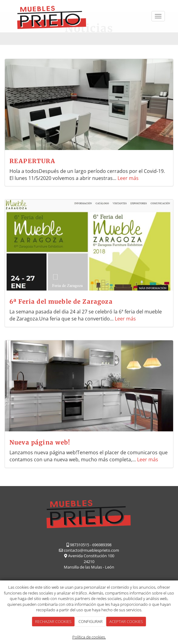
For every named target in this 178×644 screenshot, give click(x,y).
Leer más (128, 178)
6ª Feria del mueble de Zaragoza (61, 302)
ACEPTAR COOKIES (126, 621)
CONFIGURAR (91, 621)
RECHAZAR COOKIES (53, 621)
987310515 (80, 545)
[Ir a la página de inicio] (52, 16)
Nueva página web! (40, 442)
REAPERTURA (33, 161)
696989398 (102, 545)
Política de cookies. (89, 637)
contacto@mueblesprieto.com (91, 550)
